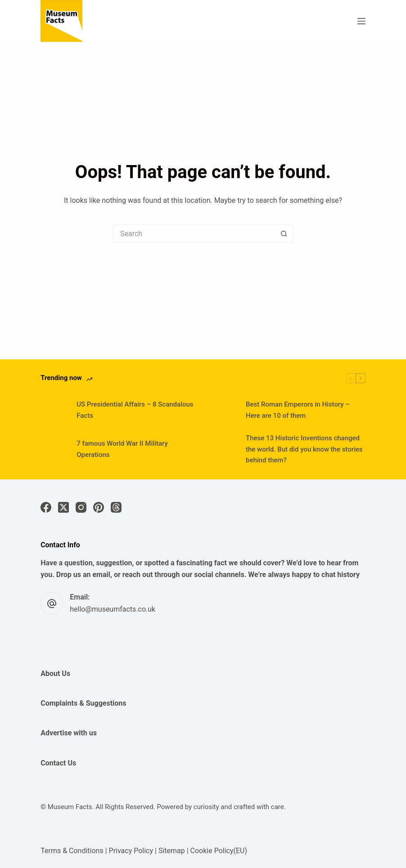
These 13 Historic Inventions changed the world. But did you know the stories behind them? (304, 449)
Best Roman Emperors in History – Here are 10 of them (298, 410)
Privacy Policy (131, 851)
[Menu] (361, 21)
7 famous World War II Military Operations (122, 449)
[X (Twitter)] (63, 507)
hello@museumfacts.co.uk (113, 609)
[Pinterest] (99, 507)
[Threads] (116, 507)
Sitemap (172, 851)
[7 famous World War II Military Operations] (54, 449)
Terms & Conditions (72, 851)
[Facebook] (46, 507)
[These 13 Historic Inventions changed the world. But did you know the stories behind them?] (223, 449)
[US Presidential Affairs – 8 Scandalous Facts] (54, 410)
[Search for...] (194, 233)
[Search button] (284, 233)
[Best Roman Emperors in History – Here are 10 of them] (223, 410)
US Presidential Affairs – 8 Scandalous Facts (135, 410)
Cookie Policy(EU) (219, 851)
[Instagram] (81, 507)
